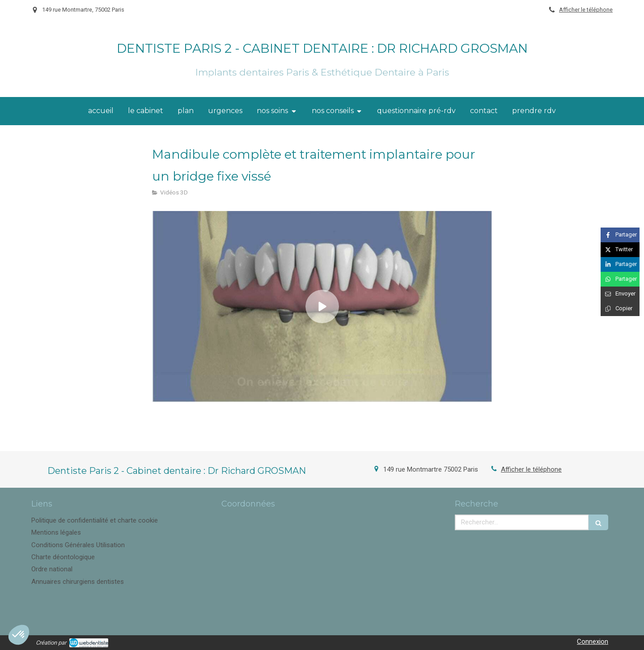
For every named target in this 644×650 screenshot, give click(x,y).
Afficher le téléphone (586, 10)
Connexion (593, 642)
